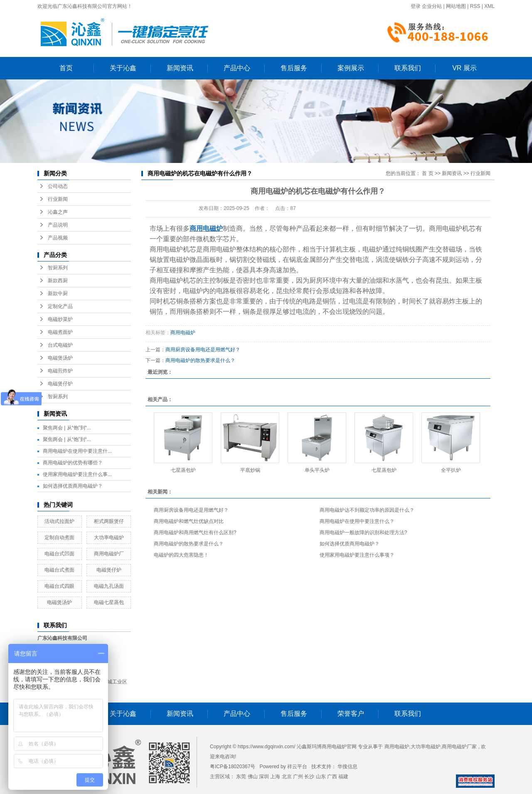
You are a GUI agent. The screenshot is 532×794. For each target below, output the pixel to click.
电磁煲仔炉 (60, 384)
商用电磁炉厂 (109, 554)
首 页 (427, 173)
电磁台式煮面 (59, 570)
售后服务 (294, 68)
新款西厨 (58, 281)
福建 (343, 777)
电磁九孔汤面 (109, 586)
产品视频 (58, 238)
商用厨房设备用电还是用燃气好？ (203, 350)
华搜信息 (347, 767)
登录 (416, 6)
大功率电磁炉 (109, 538)
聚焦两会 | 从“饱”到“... (67, 428)
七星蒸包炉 (183, 470)
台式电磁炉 (60, 345)
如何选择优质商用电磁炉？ (73, 486)
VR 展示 (464, 68)
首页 (66, 68)
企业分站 (432, 6)
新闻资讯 (180, 68)
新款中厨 (58, 293)
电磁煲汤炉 (60, 358)
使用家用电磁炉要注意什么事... (77, 474)
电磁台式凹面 (59, 554)
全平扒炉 (451, 470)
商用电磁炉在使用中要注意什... (77, 451)
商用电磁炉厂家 (459, 747)
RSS (475, 6)
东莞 (241, 777)
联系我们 (408, 68)
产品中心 (237, 68)
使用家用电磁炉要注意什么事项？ (357, 555)
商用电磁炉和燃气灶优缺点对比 (189, 521)
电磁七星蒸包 (109, 602)
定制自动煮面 (59, 538)
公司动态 (58, 186)
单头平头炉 (317, 470)
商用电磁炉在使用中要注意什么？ (357, 521)
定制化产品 (60, 306)
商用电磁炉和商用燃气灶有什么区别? (195, 533)
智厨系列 (58, 268)
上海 (275, 777)
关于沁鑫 (123, 68)
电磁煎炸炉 (60, 371)
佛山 (253, 777)
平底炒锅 (250, 470)
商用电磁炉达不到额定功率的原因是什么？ (367, 510)
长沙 (309, 777)
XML (489, 6)
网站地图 (456, 6)
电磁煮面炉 (60, 332)
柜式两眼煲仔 (109, 521)
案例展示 (351, 68)
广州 (298, 777)
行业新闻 (58, 199)
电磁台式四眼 (59, 586)
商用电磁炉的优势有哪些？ (73, 463)
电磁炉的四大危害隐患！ (181, 555)
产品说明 (58, 225)
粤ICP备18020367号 (233, 767)
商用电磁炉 (183, 333)
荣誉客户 (351, 714)
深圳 (264, 777)
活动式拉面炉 (59, 521)
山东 (321, 777)
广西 (332, 777)
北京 (287, 777)
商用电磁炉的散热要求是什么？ (200, 360)
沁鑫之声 (58, 212)
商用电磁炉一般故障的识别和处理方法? (363, 533)
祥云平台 (297, 767)
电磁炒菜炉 (60, 319)
